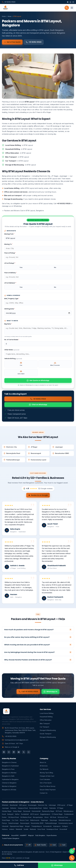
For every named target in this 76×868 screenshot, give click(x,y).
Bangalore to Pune (8, 771)
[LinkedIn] (14, 753)
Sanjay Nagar (17, 813)
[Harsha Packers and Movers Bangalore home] (5, 8)
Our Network (44, 771)
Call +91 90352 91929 (27, 695)
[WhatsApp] (70, 2)
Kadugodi (10, 816)
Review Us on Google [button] (38, 496)
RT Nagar (60, 810)
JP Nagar (33, 448)
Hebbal (45, 810)
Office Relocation (46, 722)
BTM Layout (61, 807)
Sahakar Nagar (7, 813)
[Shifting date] (38, 313)
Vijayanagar (53, 822)
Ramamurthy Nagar (48, 813)
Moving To (8, 244)
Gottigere (65, 828)
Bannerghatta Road (12, 454)
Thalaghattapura (37, 828)
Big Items (8, 324)
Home (4, 16)
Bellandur (13, 810)
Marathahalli (14, 807)
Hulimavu (5, 831)
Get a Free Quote (13, 42)
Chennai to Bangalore (9, 784)
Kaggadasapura (45, 816)
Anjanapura (57, 828)
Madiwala (33, 831)
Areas (10, 16)
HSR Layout (23, 807)
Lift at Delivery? (10, 283)
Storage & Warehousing (48, 732)
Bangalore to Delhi (8, 777)
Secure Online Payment (48, 791)
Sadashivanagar (14, 825)
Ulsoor (46, 819)
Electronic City (10, 448)
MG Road (53, 819)
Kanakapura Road (52, 831)
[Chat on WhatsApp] (72, 851)
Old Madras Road (26, 819)
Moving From (9, 234)
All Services (44, 767)
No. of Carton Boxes (12, 340)
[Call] (72, 858)
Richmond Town (63, 819)
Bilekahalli (19, 831)
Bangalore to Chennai (9, 764)
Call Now (19, 865)
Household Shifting (46, 718)
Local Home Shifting (47, 715)
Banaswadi (27, 813)
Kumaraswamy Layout (37, 461)
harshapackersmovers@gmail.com (17, 741)
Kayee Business (52, 837)
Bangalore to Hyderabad (10, 767)
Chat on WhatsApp (38, 405)
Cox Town (15, 822)
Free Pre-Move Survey (48, 788)
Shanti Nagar (6, 822)
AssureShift (15, 837)
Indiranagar (52, 807)
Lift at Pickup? (10, 263)
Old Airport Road (13, 819)
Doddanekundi (69, 816)
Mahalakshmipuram (65, 822)
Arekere (12, 831)
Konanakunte (47, 828)
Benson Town (24, 822)
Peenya (4, 825)
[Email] (73, 2)
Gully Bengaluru (40, 837)
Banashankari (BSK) (61, 454)
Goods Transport (46, 735)
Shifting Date (10, 309)
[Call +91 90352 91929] (67, 8)
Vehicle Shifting (13, 359)
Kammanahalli (36, 813)
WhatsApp (57, 865)
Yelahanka (52, 810)
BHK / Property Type (12, 299)
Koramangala (32, 807)
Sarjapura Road (23, 810)
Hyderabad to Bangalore (10, 781)
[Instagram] (9, 753)
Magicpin (31, 837)
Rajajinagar (44, 822)
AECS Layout (34, 816)
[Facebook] (68, 2)
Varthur (17, 816)
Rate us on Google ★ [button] (12, 749)
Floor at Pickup (10, 253)
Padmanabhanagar (12, 461)
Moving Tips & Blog (46, 774)
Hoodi (4, 816)
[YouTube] (19, 753)
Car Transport (44, 728)
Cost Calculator (45, 781)
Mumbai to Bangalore (9, 788)
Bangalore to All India (9, 791)
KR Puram (59, 813)
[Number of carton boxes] (38, 344)
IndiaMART (23, 837)
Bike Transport (45, 725)
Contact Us (44, 795)
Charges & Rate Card (47, 777)
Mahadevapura (68, 813)
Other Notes (12, 350)
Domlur (4, 819)
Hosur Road (41, 831)
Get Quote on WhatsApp (38, 381)
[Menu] (72, 8)
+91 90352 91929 (35, 42)
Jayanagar (58, 448)
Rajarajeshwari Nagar (17, 828)
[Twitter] (24, 753)
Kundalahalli (25, 816)
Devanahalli (63, 831)
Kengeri (27, 828)
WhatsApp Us (52, 695)
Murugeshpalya (38, 819)
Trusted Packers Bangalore (11, 840)
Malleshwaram (35, 822)
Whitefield (5, 807)
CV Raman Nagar (57, 816)
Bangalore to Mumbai (9, 774)
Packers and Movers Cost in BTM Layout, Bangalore (23, 211)
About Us (43, 764)
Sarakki (26, 831)
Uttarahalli (5, 828)
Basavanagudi (35, 454)
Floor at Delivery (11, 273)
